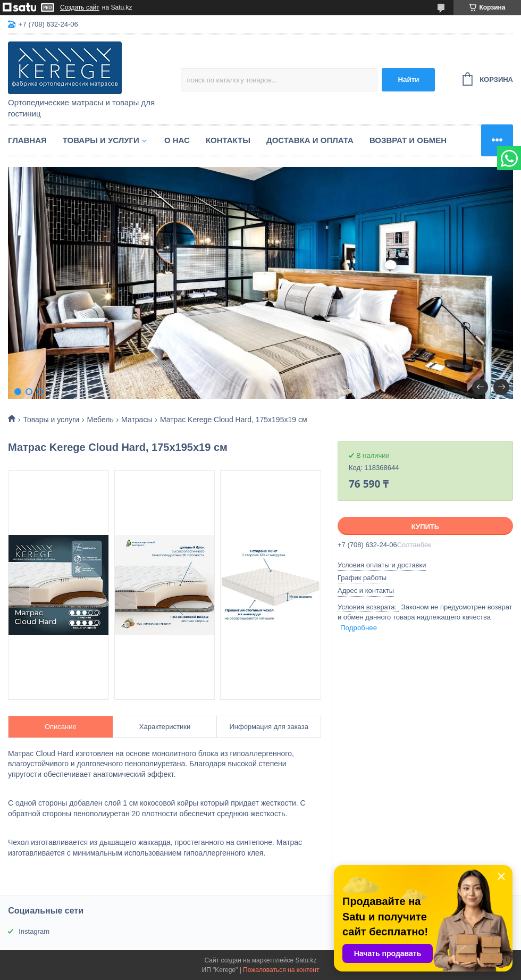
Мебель (100, 420)
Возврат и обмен (408, 140)
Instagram (34, 931)
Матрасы (137, 420)
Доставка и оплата (310, 140)
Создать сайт (80, 7)
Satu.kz (306, 960)
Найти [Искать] (408, 79)
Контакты (228, 140)
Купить (425, 527)
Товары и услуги (101, 140)
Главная (27, 140)
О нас (177, 140)
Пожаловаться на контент (281, 970)
